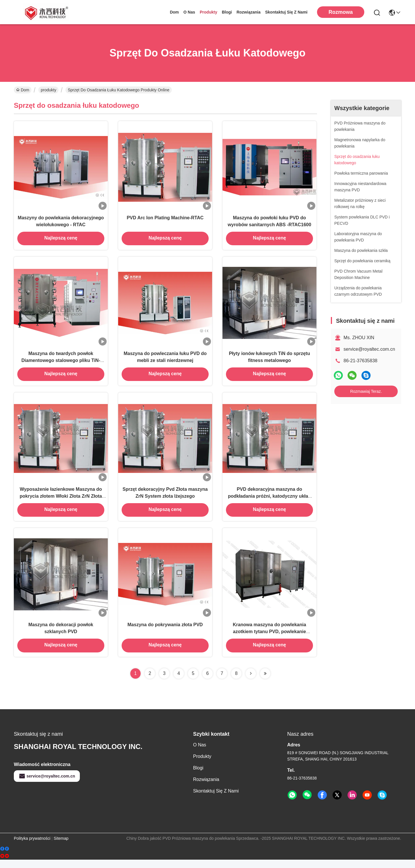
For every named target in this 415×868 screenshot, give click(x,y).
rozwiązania (249, 12)
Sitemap (61, 847)
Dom (174, 12)
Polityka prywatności (32, 847)
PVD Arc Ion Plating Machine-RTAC (165, 219)
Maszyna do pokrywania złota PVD (165, 633)
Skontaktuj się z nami (286, 12)
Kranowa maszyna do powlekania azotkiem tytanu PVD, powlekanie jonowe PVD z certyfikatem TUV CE (270, 640)
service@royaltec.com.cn (369, 349)
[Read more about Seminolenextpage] (251, 682)
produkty (209, 12)
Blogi (227, 12)
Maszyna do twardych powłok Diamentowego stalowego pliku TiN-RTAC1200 (61, 364)
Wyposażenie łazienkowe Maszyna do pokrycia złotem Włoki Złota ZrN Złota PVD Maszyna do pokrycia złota (61, 502)
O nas (189, 12)
